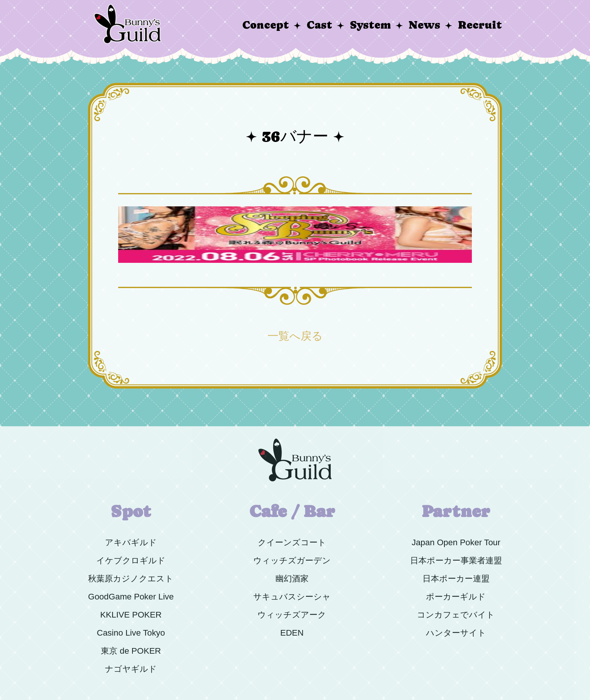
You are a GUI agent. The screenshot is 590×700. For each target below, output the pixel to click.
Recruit (480, 25)
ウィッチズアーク (292, 615)
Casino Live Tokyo (131, 633)
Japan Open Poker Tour (456, 542)
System (370, 25)
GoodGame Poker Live (131, 597)
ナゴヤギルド (131, 669)
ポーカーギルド (456, 597)
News (424, 25)
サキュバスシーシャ (292, 597)
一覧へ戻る (295, 336)
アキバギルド (131, 542)
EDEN (292, 633)
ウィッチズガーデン (292, 560)
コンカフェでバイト (456, 615)
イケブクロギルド (131, 560)
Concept (266, 25)
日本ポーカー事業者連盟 (456, 560)
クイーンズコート (292, 542)
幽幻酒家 (292, 579)
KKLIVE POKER (131, 615)
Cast (319, 25)
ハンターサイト (456, 633)
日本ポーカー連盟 (456, 579)
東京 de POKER (131, 651)
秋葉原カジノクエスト (131, 579)
